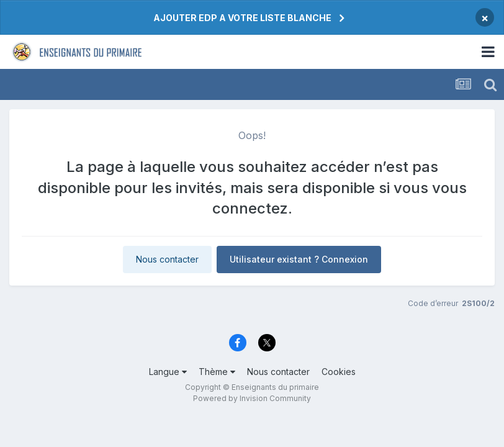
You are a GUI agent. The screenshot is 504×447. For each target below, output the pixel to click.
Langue (168, 372)
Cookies (339, 372)
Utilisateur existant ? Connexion (299, 259)
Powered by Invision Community (252, 398)
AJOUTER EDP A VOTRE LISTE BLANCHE (242, 18)
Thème (217, 372)
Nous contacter (167, 259)
